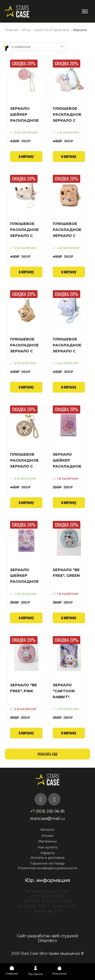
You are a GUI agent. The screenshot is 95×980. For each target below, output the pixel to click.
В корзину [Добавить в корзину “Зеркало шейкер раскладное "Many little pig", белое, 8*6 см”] (26, 618)
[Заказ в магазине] (36, 46)
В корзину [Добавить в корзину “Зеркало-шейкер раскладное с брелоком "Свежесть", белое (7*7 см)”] (26, 156)
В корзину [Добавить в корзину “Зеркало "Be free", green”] (69, 618)
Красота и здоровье (52, 30)
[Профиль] (36, 968)
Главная (12, 30)
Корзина (59, 973)
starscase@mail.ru (47, 818)
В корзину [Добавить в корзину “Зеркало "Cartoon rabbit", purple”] (69, 733)
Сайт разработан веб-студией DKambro (47, 938)
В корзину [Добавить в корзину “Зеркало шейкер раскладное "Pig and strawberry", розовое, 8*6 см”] (69, 503)
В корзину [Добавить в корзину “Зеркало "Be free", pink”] (26, 733)
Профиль (36, 974)
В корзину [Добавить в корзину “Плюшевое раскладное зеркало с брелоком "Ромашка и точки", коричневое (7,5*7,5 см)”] (26, 503)
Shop (26, 30)
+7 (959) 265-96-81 (47, 811)
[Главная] (12, 968)
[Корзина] (59, 968)
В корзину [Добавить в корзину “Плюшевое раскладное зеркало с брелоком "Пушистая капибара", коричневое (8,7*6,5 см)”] (69, 272)
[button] (85, 11)
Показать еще (48, 754)
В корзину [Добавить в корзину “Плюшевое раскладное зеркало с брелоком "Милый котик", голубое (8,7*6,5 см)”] (69, 387)
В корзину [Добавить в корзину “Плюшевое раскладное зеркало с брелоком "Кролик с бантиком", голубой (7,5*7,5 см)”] (69, 156)
